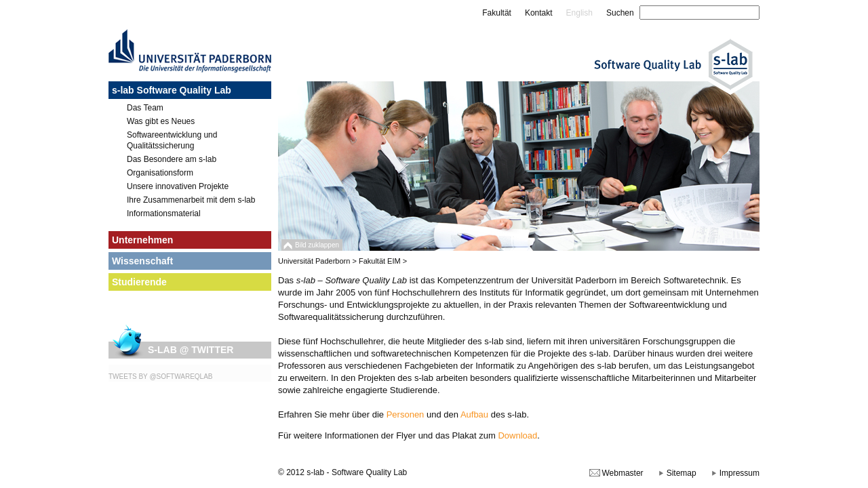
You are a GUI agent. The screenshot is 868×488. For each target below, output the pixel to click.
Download (517, 435)
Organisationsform (160, 173)
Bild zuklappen (317, 245)
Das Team (145, 108)
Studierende (139, 282)
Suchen (620, 13)
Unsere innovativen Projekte (178, 186)
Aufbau (474, 414)
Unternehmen (142, 240)
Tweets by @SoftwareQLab (161, 377)
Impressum (739, 473)
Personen (406, 414)
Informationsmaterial (164, 213)
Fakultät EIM (380, 261)
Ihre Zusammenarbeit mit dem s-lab (191, 200)
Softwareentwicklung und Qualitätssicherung (172, 140)
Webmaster (622, 473)
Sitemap (682, 473)
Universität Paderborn (314, 261)
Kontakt (539, 13)
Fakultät (497, 13)
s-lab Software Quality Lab (172, 90)
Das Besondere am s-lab (172, 159)
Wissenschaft (142, 261)
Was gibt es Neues (161, 121)
